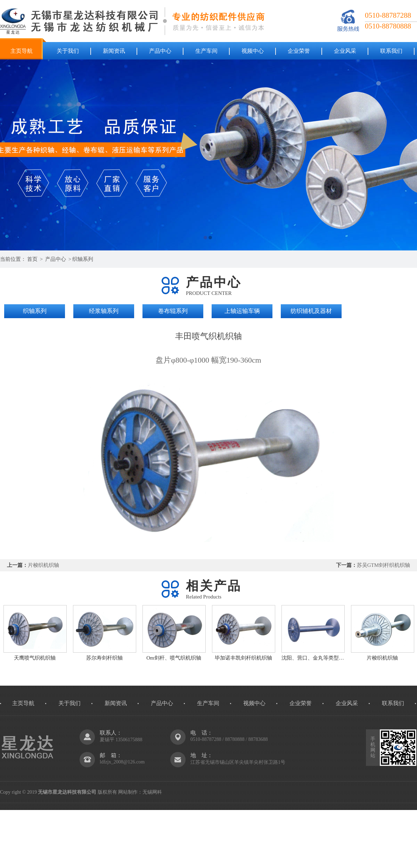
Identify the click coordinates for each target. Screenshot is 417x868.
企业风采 (345, 51)
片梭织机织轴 (43, 565)
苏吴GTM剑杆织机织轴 (383, 565)
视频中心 (253, 51)
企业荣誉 (299, 51)
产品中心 (160, 51)
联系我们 (391, 51)
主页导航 (22, 51)
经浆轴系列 (104, 311)
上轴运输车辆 (242, 311)
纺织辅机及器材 (311, 311)
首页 (32, 259)
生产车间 (206, 51)
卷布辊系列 (173, 311)
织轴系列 (83, 259)
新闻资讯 (114, 51)
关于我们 (68, 51)
